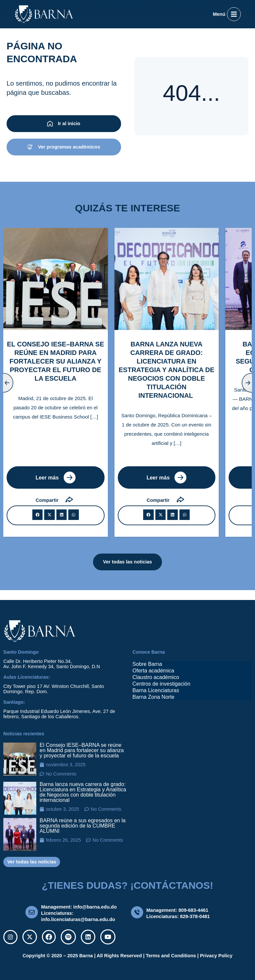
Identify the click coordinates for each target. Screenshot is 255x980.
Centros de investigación (161, 684)
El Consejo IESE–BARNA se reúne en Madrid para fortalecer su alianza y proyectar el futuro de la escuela (82, 750)
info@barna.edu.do (95, 907)
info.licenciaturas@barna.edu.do (78, 919)
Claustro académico (156, 677)
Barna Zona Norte (154, 697)
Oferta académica (153, 671)
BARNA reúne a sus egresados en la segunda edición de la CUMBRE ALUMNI (83, 826)
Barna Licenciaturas (156, 690)
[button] (38, 515)
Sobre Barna (147, 664)
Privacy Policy (216, 956)
